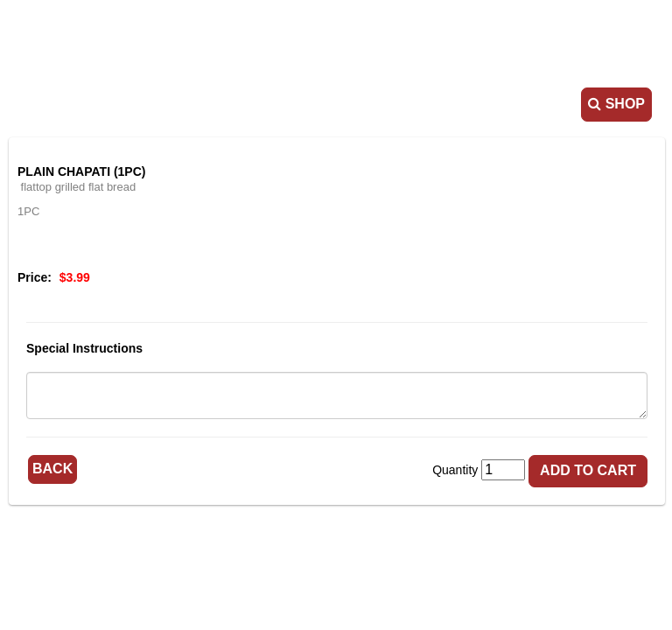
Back (52, 469)
